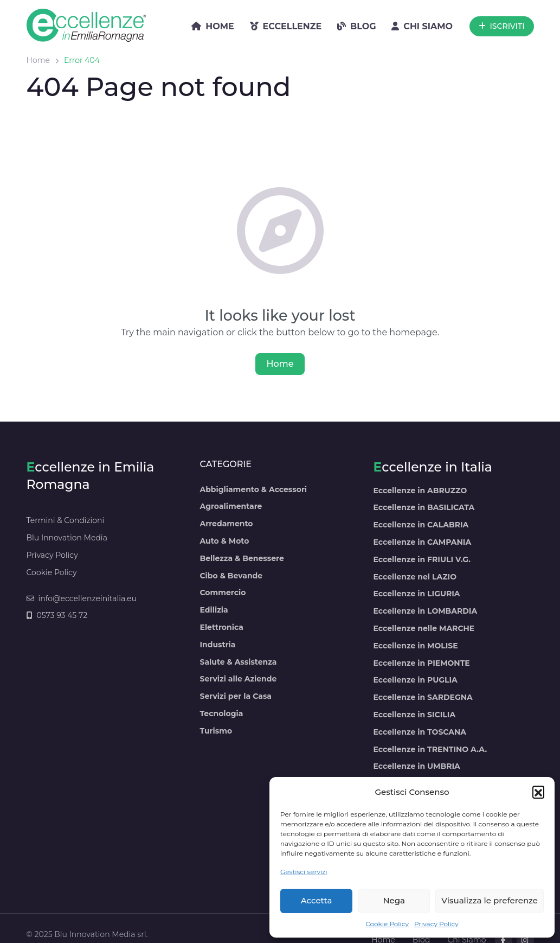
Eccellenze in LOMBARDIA (425, 611)
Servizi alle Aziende (238, 679)
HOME (213, 26)
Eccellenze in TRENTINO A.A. (430, 749)
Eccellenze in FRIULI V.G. (421, 559)
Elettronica (221, 627)
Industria (217, 645)
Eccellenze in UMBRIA (416, 766)
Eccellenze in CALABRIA (421, 525)
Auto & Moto (224, 541)
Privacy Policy (436, 924)
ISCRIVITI (502, 26)
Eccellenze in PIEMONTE (421, 663)
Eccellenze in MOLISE (415, 646)
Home (38, 60)
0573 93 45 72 (57, 615)
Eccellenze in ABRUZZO (420, 490)
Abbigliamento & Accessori (253, 489)
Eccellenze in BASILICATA (424, 507)
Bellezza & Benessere (242, 558)
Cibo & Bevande (231, 576)
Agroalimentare (231, 506)
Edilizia (214, 610)
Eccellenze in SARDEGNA (423, 697)
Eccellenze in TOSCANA (420, 732)
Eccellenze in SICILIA (414, 715)
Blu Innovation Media (67, 538)
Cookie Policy (387, 924)
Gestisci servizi (304, 872)
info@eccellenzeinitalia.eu (82, 598)
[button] (538, 792)
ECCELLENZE (286, 26)
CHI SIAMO (422, 26)
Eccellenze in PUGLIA (415, 680)
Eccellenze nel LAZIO (415, 577)
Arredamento (226, 524)
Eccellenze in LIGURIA (416, 594)
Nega (394, 900)
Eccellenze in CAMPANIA (422, 542)
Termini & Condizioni (66, 520)
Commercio (223, 592)
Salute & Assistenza (238, 662)
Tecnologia (221, 713)
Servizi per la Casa (235, 696)
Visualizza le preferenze (490, 900)
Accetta (317, 900)
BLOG (357, 26)
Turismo (216, 731)
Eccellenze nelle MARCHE (424, 628)
